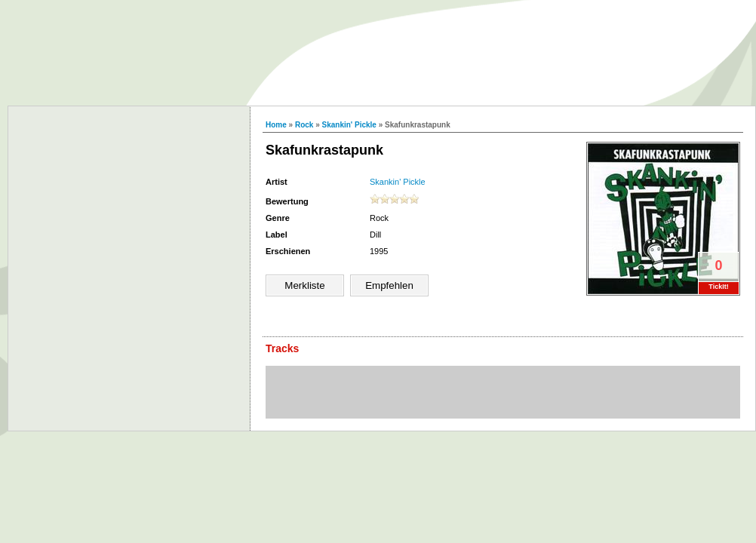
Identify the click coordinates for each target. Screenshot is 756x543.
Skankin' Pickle (349, 125)
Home (276, 125)
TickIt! (718, 287)
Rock (304, 125)
